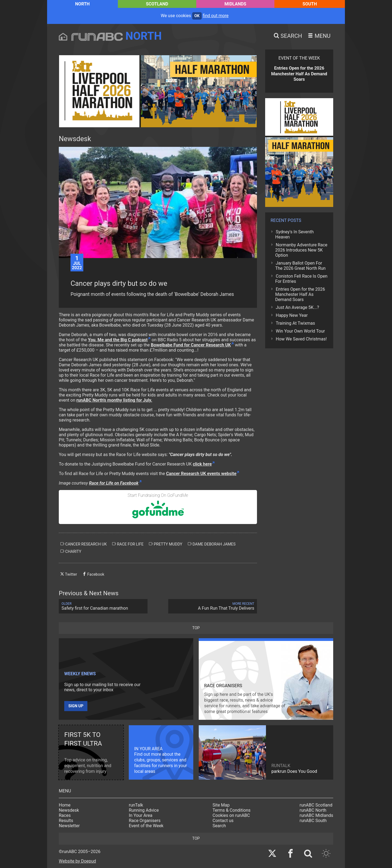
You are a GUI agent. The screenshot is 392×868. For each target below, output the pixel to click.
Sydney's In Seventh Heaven (294, 234)
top (196, 628)
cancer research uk (84, 544)
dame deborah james (212, 544)
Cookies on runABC (231, 815)
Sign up (76, 706)
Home (65, 805)
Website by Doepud (77, 861)
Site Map (221, 805)
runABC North (313, 810)
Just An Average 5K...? (297, 307)
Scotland (157, 4)
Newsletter (69, 826)
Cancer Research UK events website (201, 474)
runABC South (313, 821)
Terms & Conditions (232, 810)
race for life (128, 544)
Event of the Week (146, 826)
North (82, 4)
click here (202, 464)
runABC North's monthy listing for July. (114, 400)
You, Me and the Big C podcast (118, 340)
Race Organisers (145, 821)
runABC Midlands (316, 815)
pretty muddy (166, 544)
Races (65, 815)
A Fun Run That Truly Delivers (213, 606)
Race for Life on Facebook (114, 483)
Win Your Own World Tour (300, 331)
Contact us (223, 821)
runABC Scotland (316, 805)
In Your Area (141, 815)
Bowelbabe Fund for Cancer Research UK (191, 345)
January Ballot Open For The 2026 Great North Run (300, 266)
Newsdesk (69, 810)
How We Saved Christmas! (301, 339)
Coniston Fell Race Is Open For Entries (301, 279)
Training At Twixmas (295, 323)
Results (66, 821)
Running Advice (144, 810)
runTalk (136, 805)
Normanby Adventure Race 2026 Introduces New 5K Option (301, 250)
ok (197, 16)
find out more (216, 16)
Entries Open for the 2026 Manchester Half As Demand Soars (300, 294)
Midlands (235, 4)
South (310, 4)
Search (219, 826)
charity (71, 551)
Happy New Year (292, 315)
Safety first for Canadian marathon (103, 606)
